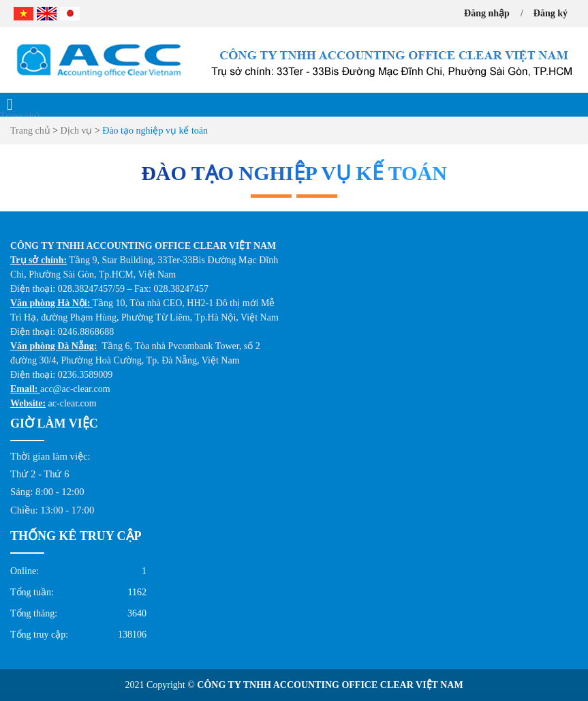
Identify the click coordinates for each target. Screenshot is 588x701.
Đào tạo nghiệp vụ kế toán (155, 131)
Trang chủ (20, 116)
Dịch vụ (78, 131)
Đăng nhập (487, 13)
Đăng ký (551, 13)
